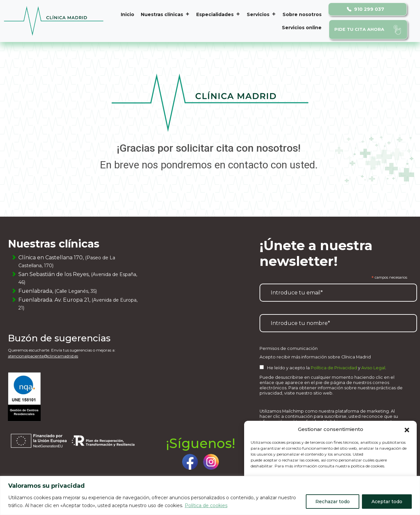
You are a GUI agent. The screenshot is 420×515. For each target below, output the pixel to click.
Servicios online (302, 28)
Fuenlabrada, (58, 291)
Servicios (261, 14)
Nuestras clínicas (165, 14)
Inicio (127, 14)
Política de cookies (206, 505)
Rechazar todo (333, 502)
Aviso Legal (373, 368)
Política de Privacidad (334, 368)
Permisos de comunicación (289, 348)
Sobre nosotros (302, 14)
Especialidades (218, 14)
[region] (210, 495)
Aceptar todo (387, 502)
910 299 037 (366, 9)
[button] (407, 429)
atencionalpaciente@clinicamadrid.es (43, 356)
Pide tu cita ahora (359, 29)
